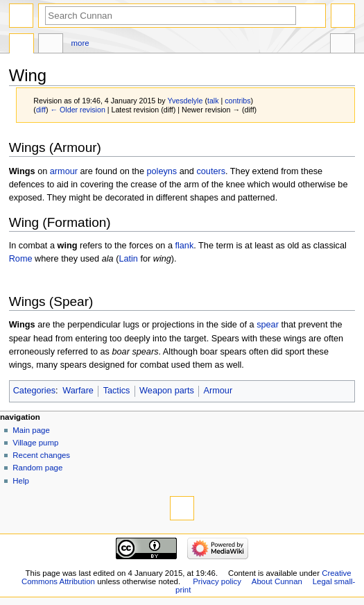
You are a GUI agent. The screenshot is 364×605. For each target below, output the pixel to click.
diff (41, 110)
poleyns (162, 171)
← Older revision (77, 110)
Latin (128, 259)
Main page (31, 430)
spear (268, 325)
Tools (343, 45)
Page (21, 45)
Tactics (117, 391)
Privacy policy (217, 581)
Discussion (51, 45)
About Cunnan (277, 581)
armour (64, 171)
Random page (37, 468)
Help (21, 481)
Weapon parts (167, 391)
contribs (237, 101)
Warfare (78, 391)
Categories (34, 391)
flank (184, 246)
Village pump (35, 443)
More (80, 43)
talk (213, 101)
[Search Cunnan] (171, 16)
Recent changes (41, 455)
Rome (21, 259)
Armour (218, 391)
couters (211, 171)
